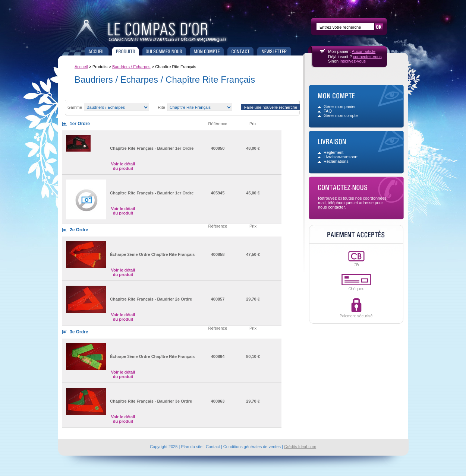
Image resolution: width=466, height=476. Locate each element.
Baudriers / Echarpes (131, 67)
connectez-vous (367, 57)
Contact (240, 51)
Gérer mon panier (340, 107)
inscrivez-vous (353, 61)
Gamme (75, 107)
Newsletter (274, 51)
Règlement (333, 152)
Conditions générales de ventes (252, 447)
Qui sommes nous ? (164, 51)
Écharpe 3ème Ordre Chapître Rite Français (152, 356)
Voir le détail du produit (123, 166)
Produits (125, 51)
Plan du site (191, 447)
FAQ (328, 111)
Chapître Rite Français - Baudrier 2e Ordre (151, 299)
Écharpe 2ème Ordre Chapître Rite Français (152, 254)
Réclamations (336, 161)
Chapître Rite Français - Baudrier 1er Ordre (152, 148)
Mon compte (207, 51)
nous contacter (331, 207)
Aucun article (364, 51)
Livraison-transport (341, 157)
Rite (162, 107)
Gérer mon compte (341, 115)
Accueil (97, 51)
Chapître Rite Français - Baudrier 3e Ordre (151, 401)
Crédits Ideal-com (300, 447)
